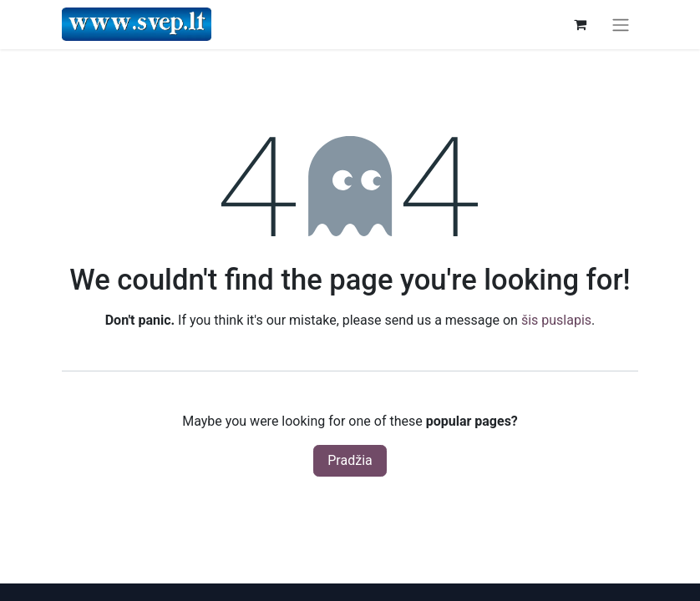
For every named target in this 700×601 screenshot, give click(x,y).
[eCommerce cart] (580, 24)
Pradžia (350, 460)
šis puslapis (556, 320)
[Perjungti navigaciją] (621, 25)
